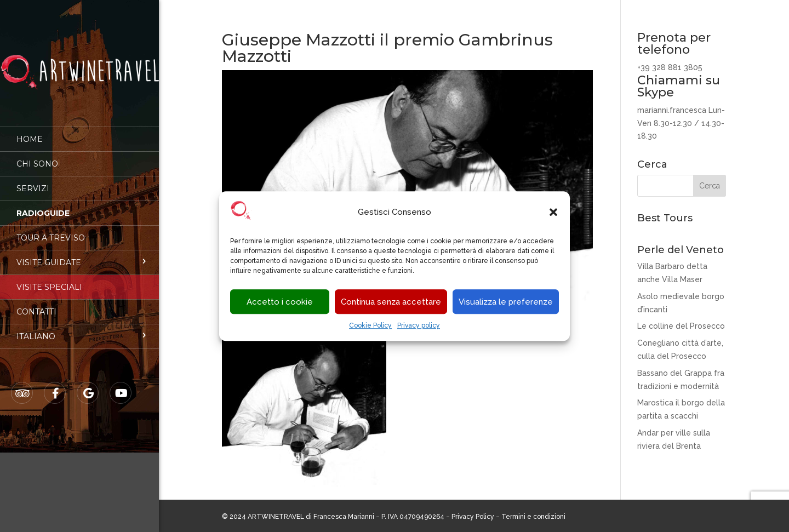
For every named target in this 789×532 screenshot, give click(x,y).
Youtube (121, 386)
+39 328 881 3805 (670, 67)
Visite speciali (49, 279)
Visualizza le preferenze (506, 302)
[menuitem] (79, 329)
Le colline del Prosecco (681, 326)
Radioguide (43, 205)
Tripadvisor (22, 386)
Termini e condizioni (533, 517)
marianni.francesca (672, 110)
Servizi (33, 181)
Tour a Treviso (51, 230)
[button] (553, 213)
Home (30, 131)
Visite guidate (49, 255)
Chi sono (37, 156)
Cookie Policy (370, 326)
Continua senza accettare (391, 302)
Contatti (36, 304)
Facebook (55, 386)
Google (88, 386)
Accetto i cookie (280, 302)
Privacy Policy (473, 517)
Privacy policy (419, 326)
